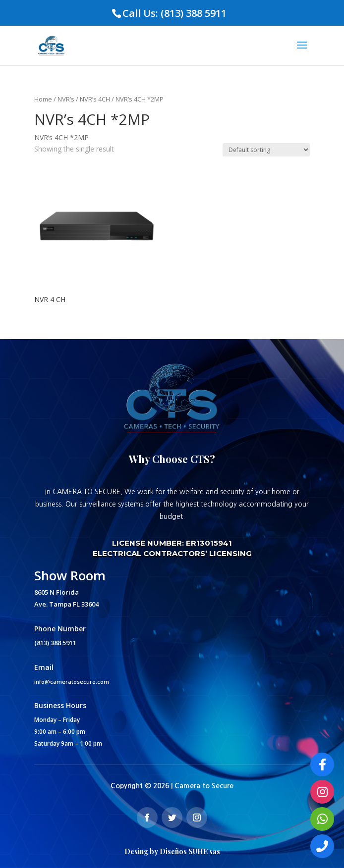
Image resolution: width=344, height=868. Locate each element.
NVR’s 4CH (95, 99)
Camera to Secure (204, 786)
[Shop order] (266, 150)
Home (43, 99)
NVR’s (66, 99)
